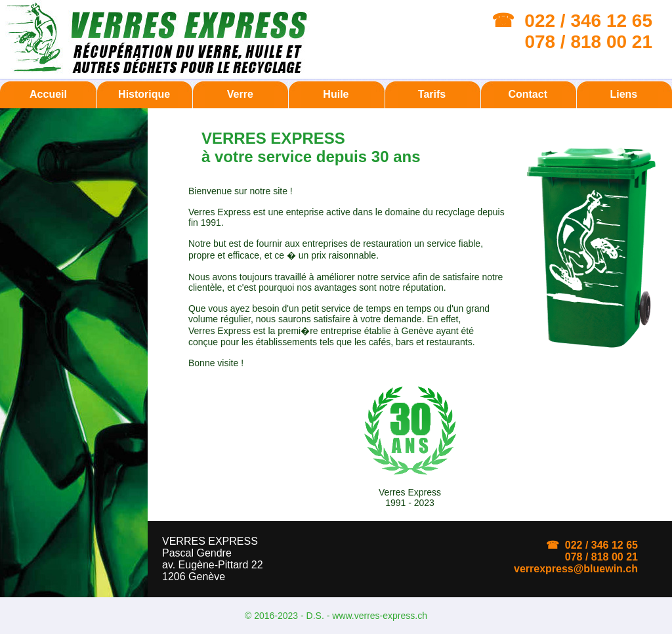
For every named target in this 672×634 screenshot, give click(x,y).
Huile (336, 94)
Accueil (48, 94)
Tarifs (432, 94)
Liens (623, 94)
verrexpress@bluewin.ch (576, 569)
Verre (240, 94)
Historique (144, 94)
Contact (528, 94)
